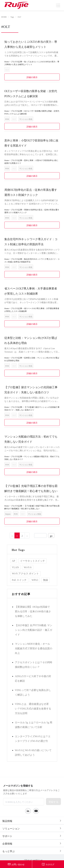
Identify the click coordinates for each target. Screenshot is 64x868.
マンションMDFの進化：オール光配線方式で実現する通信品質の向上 (34, 648)
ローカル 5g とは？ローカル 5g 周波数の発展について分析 (34, 724)
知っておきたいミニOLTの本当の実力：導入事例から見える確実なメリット (31, 44)
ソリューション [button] (32, 828)
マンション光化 (26, 119)
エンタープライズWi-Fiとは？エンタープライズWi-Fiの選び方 (33, 738)
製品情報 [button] (32, 821)
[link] (4, 17)
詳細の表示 (32, 77)
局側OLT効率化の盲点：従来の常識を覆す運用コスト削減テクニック (31, 192)
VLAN (15, 567)
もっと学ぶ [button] (32, 851)
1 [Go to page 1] (17, 535)
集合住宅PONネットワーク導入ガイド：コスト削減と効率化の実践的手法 (31, 241)
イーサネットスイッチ (32, 560)
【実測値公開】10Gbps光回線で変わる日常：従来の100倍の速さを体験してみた (33, 611)
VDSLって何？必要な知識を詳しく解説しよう (33, 692)
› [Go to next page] (27, 535)
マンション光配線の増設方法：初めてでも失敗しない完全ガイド (31, 439)
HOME (4, 17)
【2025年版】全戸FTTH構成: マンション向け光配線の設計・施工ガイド (34, 630)
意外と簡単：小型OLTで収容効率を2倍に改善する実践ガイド (31, 143)
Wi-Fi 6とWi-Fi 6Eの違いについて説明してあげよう (33, 752)
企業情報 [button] (32, 843)
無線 (46, 580)
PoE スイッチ (19, 580)
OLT (7, 70)
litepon (8, 514)
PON (7, 119)
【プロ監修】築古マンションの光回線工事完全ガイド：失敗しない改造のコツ (31, 389)
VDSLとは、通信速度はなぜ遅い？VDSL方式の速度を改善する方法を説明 (33, 708)
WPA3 (35, 580)
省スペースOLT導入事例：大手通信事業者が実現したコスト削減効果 (31, 291)
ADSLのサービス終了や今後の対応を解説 (33, 678)
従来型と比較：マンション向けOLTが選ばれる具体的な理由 (31, 340)
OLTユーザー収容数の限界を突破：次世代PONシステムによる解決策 (31, 93)
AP (14, 560)
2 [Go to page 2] (22, 535)
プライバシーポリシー (33, 860)
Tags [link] (12, 17)
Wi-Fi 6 (28, 567)
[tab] (32, 821)
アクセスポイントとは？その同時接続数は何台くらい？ (34, 664)
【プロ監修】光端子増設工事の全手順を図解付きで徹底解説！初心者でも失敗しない (31, 488)
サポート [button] (32, 836)
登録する (53, 802)
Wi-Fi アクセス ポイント (25, 573)
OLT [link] (19, 17)
